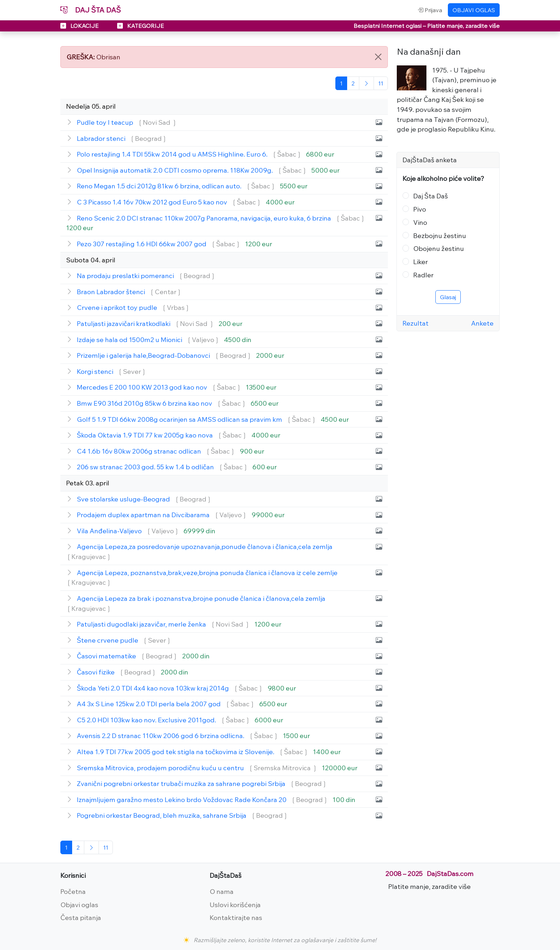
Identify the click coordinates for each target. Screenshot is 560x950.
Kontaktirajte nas (236, 917)
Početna (73, 891)
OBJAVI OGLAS (474, 10)
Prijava (430, 10)
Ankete (482, 323)
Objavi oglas (79, 905)
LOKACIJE (80, 26)
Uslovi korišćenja (235, 905)
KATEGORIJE (141, 26)
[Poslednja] (381, 83)
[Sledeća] (366, 83)
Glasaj (448, 297)
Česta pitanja (81, 917)
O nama (222, 891)
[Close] (378, 57)
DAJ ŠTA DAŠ (91, 10)
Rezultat (416, 323)
